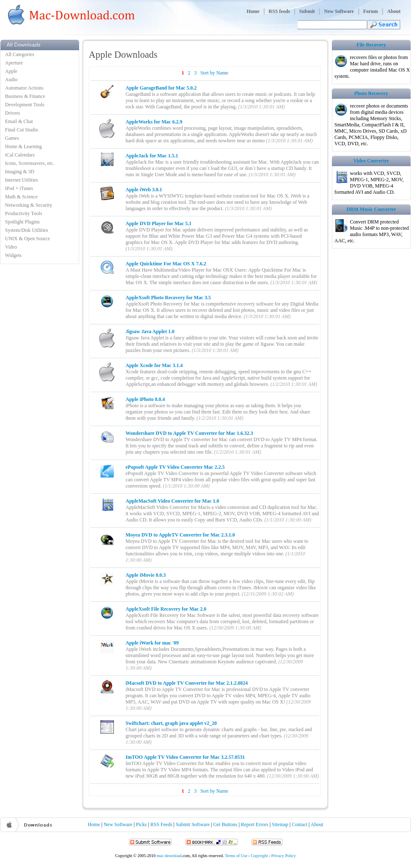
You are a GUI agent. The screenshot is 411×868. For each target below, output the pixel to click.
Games (12, 138)
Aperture (14, 63)
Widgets (13, 255)
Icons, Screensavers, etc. (30, 163)
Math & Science (21, 197)
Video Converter (371, 161)
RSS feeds (279, 11)
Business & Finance (25, 96)
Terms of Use (236, 856)
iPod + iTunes (19, 188)
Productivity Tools (24, 213)
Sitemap (280, 824)
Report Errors (254, 824)
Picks (141, 824)
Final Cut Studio (22, 130)
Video (11, 247)
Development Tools (25, 105)
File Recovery (371, 45)
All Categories (20, 54)
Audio (11, 80)
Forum (371, 11)
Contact (299, 824)
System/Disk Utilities (27, 230)
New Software (339, 11)
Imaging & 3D (20, 172)
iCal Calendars (20, 155)
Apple (11, 71)
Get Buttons (225, 824)
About (394, 11)
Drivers (13, 113)
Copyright (259, 856)
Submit (307, 11)
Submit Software (193, 824)
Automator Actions (24, 88)
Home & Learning (23, 146)
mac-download (169, 856)
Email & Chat (19, 121)
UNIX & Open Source (28, 239)
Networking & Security (29, 205)
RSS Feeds (161, 824)
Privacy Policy (284, 856)
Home (253, 11)
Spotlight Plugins (22, 222)
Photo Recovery (371, 93)
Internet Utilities (22, 180)
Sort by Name (214, 73)
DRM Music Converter (371, 209)
